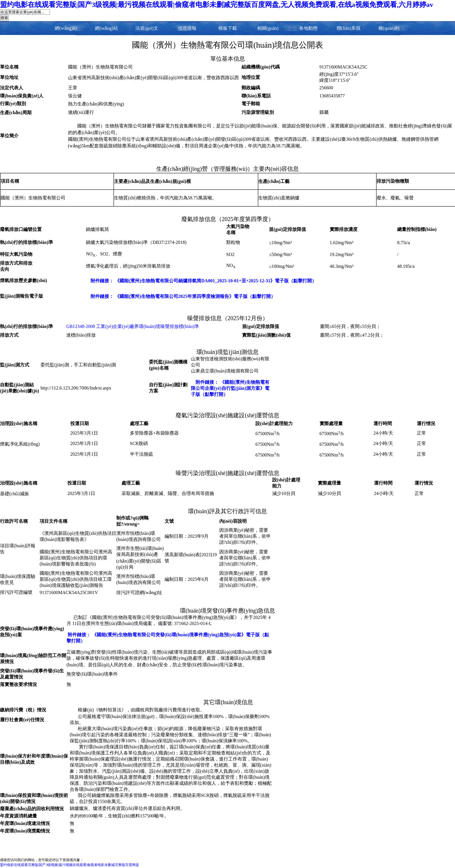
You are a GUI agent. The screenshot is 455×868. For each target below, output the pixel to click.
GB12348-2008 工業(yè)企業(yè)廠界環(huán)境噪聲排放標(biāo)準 (133, 326)
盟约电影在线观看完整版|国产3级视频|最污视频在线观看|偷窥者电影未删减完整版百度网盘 (70, 865)
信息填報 (187, 28)
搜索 (4, 18)
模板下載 (228, 28)
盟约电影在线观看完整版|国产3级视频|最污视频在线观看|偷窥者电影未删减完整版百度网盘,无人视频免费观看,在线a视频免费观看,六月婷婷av (217, 5)
